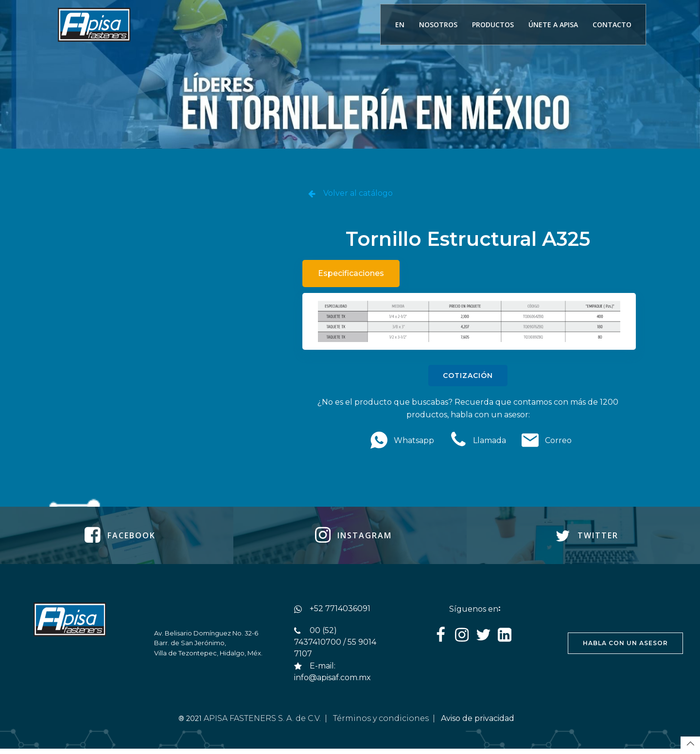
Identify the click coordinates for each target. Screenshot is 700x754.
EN (399, 25)
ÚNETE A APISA (552, 25)
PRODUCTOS (492, 25)
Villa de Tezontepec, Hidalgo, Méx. (209, 657)
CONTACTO (611, 25)
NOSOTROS (437, 25)
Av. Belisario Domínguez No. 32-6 (207, 637)
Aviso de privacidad (479, 723)
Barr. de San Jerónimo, (191, 647)
